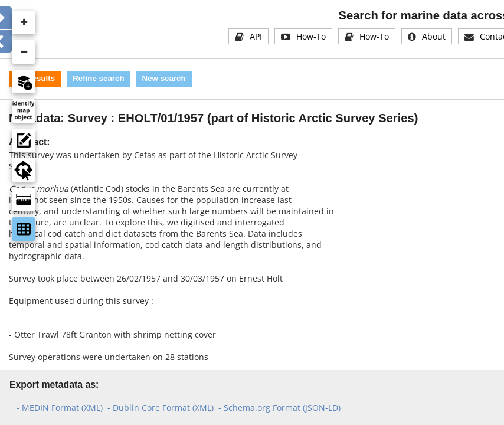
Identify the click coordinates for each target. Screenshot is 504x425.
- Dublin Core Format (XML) (161, 408)
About (434, 36)
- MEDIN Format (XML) (60, 408)
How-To (311, 36)
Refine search (98, 78)
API (256, 36)
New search (164, 78)
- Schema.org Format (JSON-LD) (279, 408)
